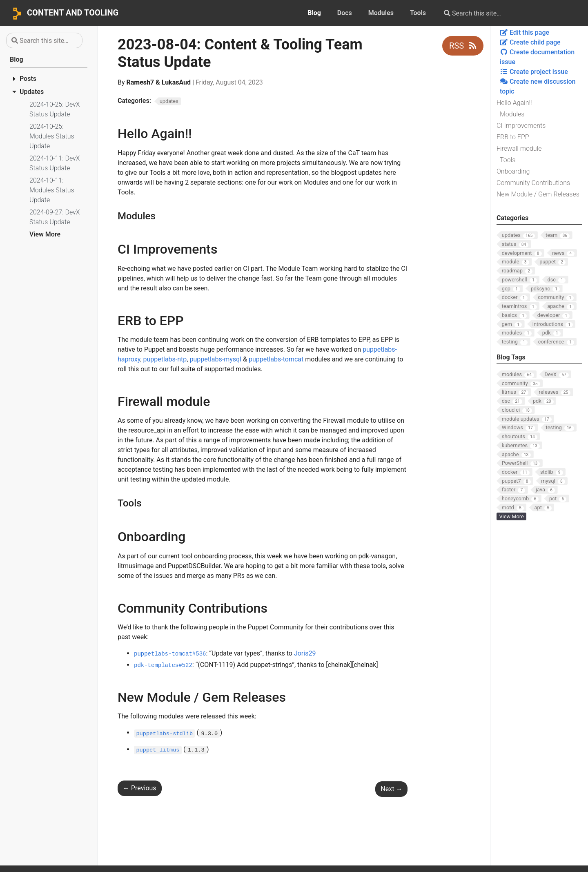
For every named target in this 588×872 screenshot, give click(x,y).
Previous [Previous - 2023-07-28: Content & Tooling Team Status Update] (140, 788)
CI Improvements (521, 126)
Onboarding (513, 171)
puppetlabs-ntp (165, 359)
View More (45, 234)
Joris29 (305, 653)
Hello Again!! (514, 103)
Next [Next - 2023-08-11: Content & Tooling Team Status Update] (391, 789)
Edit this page (525, 32)
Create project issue (534, 72)
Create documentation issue (537, 57)
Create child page (530, 42)
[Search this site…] (503, 13)
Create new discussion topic (538, 86)
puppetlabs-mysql (215, 359)
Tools (508, 160)
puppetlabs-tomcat (276, 359)
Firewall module (519, 148)
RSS (463, 46)
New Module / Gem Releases (538, 194)
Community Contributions (533, 183)
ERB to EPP (513, 137)
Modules (512, 114)
